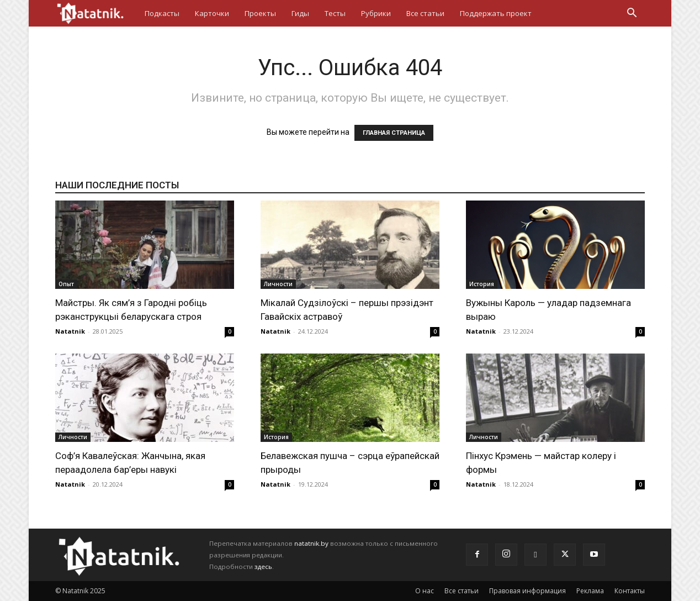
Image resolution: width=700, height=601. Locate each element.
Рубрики (376, 13)
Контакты (630, 591)
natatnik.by (311, 543)
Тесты (335, 13)
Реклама (590, 591)
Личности (278, 284)
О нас (425, 591)
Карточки (212, 13)
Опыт (66, 284)
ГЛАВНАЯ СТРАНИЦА (394, 133)
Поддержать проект (496, 13)
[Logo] (96, 13)
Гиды (300, 13)
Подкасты (162, 13)
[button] (632, 14)
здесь (263, 566)
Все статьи (425, 13)
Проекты (260, 13)
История (482, 284)
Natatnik (70, 331)
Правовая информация (527, 591)
